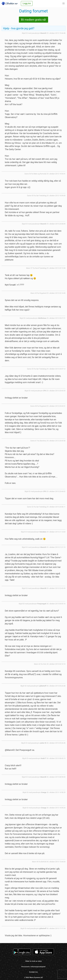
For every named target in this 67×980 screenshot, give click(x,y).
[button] (64, 3)
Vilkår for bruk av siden (33, 961)
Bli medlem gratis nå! (34, 20)
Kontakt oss (33, 972)
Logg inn (27, 3)
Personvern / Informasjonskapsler (33, 967)
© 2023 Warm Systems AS (33, 977)
